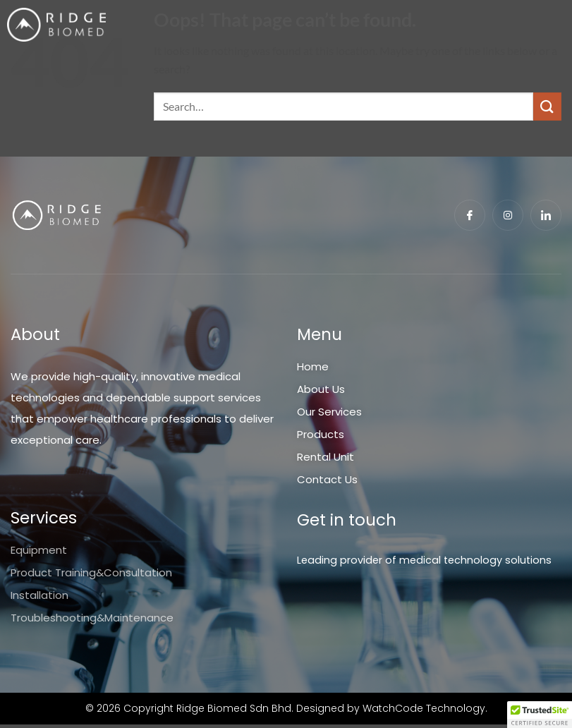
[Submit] (547, 106)
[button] (540, 715)
